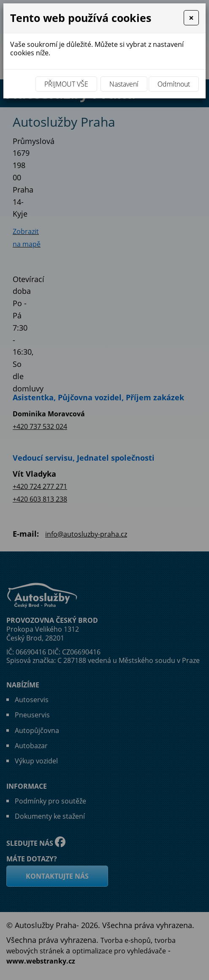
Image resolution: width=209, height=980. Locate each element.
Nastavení (124, 84)
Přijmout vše (66, 84)
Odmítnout (174, 84)
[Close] (191, 18)
